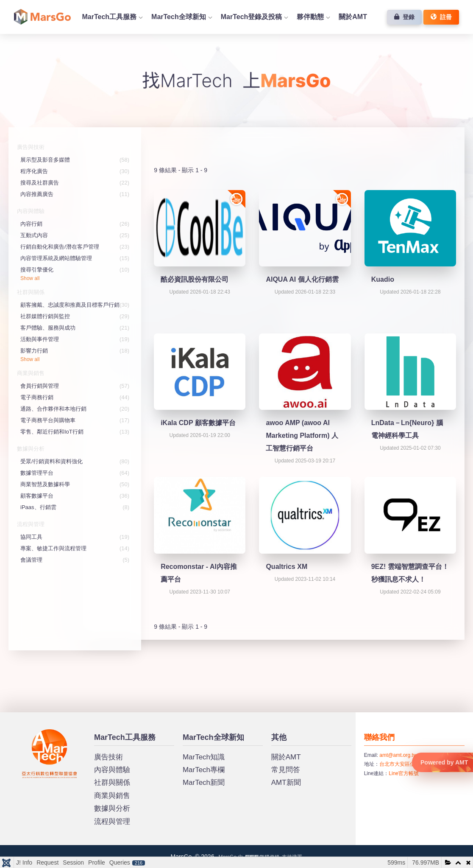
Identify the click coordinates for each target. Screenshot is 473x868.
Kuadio (383, 279)
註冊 (441, 17)
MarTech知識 (204, 757)
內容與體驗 (112, 770)
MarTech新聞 (204, 783)
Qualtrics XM (287, 567)
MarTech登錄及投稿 (252, 17)
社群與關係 (112, 783)
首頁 (42, 17)
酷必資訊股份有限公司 (195, 279)
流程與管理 (112, 822)
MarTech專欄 (204, 770)
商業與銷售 (112, 796)
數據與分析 (112, 808)
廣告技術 (109, 757)
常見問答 (286, 770)
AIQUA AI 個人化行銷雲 (302, 279)
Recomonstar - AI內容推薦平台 (199, 573)
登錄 (404, 17)
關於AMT (353, 17)
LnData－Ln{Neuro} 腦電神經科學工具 (407, 429)
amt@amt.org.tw (398, 755)
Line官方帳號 (404, 773)
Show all (30, 278)
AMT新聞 (286, 783)
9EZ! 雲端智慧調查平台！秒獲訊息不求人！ (410, 573)
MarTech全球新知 (179, 17)
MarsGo (31, 733)
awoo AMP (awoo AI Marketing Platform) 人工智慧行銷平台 (302, 435)
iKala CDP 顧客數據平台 (198, 423)
